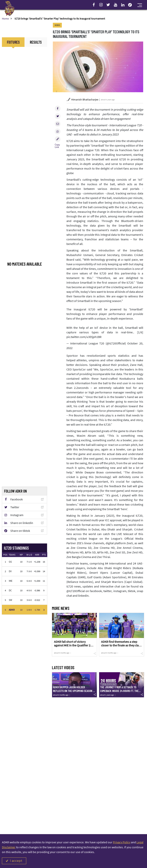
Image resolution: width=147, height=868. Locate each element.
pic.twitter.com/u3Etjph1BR (84, 337)
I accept (16, 861)
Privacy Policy (122, 842)
